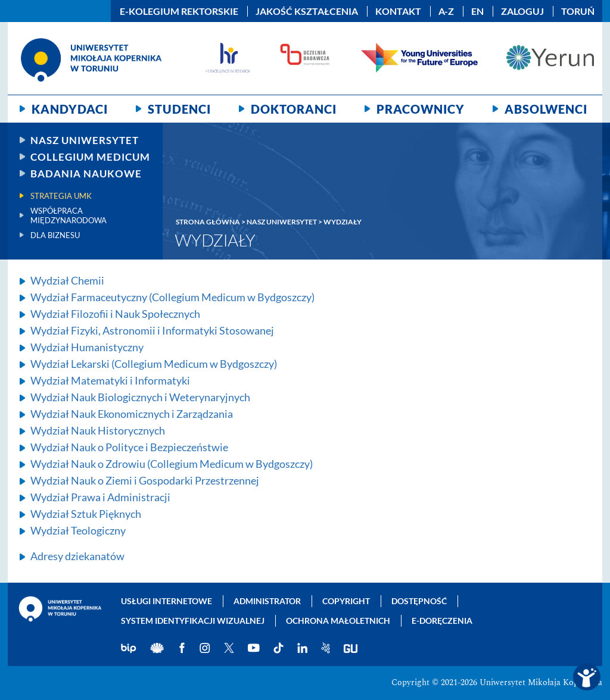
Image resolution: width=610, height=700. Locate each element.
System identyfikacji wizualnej (193, 621)
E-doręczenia (442, 621)
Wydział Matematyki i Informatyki (110, 380)
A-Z (446, 11)
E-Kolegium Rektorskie (179, 11)
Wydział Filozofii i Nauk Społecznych (115, 314)
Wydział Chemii (67, 280)
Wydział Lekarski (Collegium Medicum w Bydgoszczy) (154, 364)
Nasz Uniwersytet (282, 222)
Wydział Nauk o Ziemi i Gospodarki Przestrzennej (145, 480)
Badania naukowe (86, 174)
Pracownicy (421, 109)
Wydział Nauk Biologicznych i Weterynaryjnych (140, 397)
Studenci (179, 109)
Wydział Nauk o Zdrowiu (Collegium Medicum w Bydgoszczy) (172, 464)
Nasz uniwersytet (85, 140)
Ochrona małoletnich (338, 621)
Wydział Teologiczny (78, 530)
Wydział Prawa (100, 497)
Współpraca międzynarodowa (69, 215)
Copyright (346, 601)
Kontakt (398, 11)
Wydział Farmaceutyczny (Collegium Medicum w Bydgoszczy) (172, 297)
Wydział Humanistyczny (87, 347)
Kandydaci (70, 109)
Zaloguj (522, 11)
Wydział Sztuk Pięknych (86, 514)
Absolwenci (546, 109)
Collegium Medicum (90, 157)
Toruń (578, 11)
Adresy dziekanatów (77, 556)
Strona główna (208, 222)
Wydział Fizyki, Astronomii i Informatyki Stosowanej (152, 330)
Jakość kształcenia (307, 11)
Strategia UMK (61, 196)
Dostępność (419, 601)
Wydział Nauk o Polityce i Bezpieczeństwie (129, 447)
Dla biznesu (55, 235)
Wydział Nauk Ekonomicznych (132, 414)
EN (477, 11)
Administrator (267, 601)
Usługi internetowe (166, 601)
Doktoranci (294, 109)
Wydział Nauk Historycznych (98, 430)
